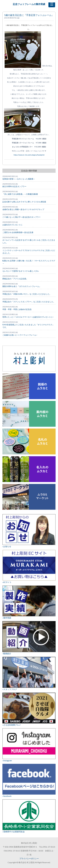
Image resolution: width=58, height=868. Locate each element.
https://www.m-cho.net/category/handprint (29, 155)
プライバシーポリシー (29, 858)
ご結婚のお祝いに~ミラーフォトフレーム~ (20, 335)
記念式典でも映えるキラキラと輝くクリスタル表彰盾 (24, 202)
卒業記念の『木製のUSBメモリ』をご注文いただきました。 (27, 294)
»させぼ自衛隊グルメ (29, 709)
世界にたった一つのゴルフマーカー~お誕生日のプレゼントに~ (28, 317)
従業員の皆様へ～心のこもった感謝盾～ (19, 179)
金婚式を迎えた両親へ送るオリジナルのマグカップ (23, 209)
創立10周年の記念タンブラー (14, 186)
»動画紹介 (29, 638)
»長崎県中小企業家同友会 (29, 816)
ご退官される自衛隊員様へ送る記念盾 (18, 232)
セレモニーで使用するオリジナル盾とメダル (21, 271)
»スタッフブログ (29, 674)
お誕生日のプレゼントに (12, 225)
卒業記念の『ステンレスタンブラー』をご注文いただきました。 (29, 302)
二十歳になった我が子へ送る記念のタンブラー (21, 217)
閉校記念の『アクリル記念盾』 (15, 279)
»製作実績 (29, 602)
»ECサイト (29, 567)
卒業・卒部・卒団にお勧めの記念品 (17, 309)
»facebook (29, 781)
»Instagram (29, 745)
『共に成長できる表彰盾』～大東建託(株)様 (20, 194)
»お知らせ (29, 531)
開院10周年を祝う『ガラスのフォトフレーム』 (22, 286)
